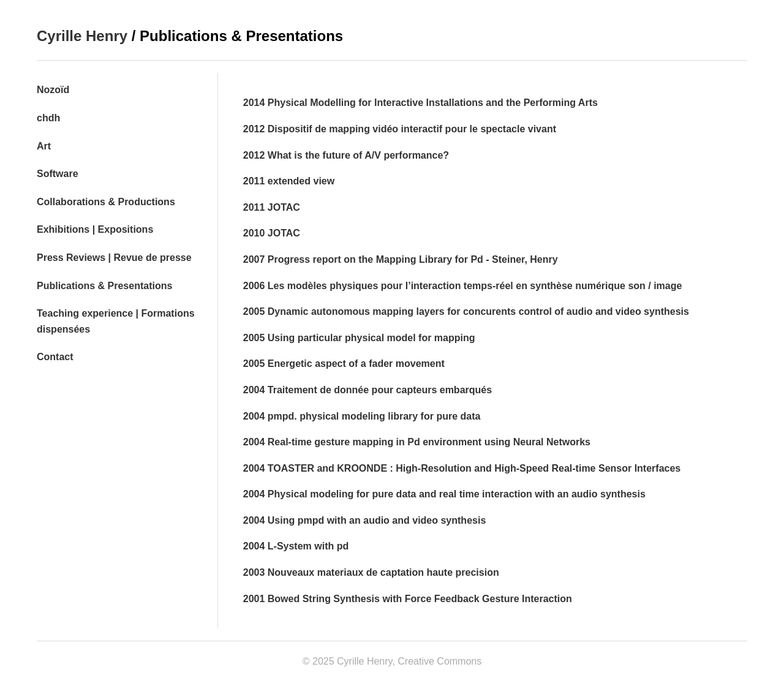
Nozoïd (53, 90)
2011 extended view (289, 181)
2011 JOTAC (272, 207)
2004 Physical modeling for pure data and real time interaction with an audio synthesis (444, 494)
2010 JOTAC (272, 233)
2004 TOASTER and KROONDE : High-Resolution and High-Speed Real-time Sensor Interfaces (462, 468)
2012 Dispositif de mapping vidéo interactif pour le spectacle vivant (400, 129)
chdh (48, 118)
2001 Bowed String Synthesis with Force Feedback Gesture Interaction (408, 599)
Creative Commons (439, 661)
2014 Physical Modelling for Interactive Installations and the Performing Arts (420, 103)
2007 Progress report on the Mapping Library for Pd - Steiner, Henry (401, 259)
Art (44, 146)
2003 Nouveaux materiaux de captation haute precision (371, 572)
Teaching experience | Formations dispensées (116, 321)
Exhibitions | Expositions (95, 229)
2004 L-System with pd (296, 546)
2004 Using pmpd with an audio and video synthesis (365, 520)
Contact (55, 357)
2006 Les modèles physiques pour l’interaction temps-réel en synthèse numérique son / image (463, 286)
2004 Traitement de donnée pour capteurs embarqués (367, 390)
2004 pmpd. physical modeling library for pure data (362, 416)
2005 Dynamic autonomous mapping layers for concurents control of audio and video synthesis (466, 311)
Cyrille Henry (82, 36)
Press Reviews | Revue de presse (114, 258)
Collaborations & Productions (106, 202)
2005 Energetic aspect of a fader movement (344, 364)
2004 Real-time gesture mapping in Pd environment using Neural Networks (417, 442)
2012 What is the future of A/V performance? (346, 155)
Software (58, 174)
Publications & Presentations (104, 286)
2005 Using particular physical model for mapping (359, 338)
